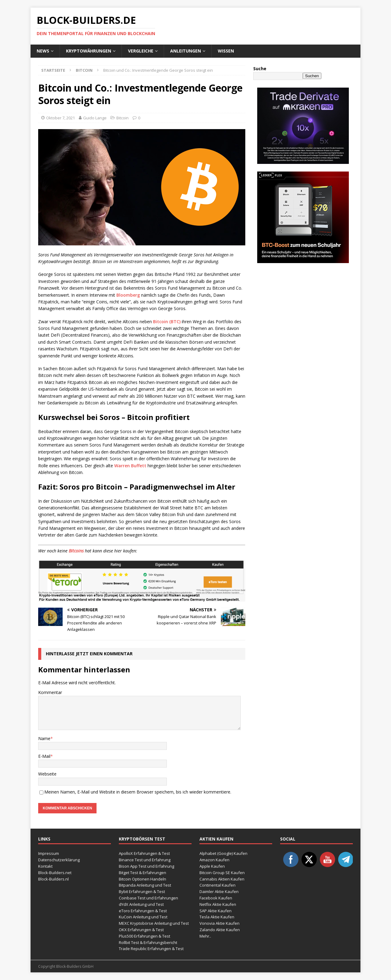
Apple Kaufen (212, 866)
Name (44, 738)
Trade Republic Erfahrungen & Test (151, 949)
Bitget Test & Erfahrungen (143, 873)
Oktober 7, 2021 (60, 118)
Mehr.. (205, 936)
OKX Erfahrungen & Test (141, 930)
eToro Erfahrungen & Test (143, 911)
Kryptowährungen (89, 51)
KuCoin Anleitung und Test (143, 917)
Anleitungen (186, 51)
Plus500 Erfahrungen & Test (144, 936)
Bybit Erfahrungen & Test (142, 891)
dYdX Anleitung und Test (141, 904)
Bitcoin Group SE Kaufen (222, 873)
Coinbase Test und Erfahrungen (148, 898)
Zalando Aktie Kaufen (220, 930)
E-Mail (44, 756)
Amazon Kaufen (214, 860)
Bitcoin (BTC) (167, 322)
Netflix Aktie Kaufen (218, 904)
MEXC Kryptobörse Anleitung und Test (154, 923)
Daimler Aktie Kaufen (219, 891)
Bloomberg (128, 295)
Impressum (49, 853)
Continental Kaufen (217, 885)
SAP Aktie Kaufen (216, 911)
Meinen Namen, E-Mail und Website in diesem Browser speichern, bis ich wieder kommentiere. (138, 792)
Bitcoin (122, 118)
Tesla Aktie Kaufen (217, 917)
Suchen (312, 76)
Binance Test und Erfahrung (145, 860)
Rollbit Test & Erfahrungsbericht (148, 942)
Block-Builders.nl (53, 879)
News (43, 51)
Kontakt (45, 866)
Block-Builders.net (55, 873)
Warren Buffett (130, 466)
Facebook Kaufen (216, 898)
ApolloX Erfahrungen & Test (144, 853)
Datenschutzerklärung (59, 860)
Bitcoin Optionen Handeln (143, 879)
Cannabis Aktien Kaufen (222, 879)
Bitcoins (76, 551)
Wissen (226, 51)
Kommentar (50, 692)
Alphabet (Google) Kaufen (223, 853)
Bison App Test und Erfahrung (146, 866)
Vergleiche (141, 51)
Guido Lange (95, 118)
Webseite (47, 774)
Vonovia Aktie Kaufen (219, 923)
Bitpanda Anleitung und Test (145, 885)
